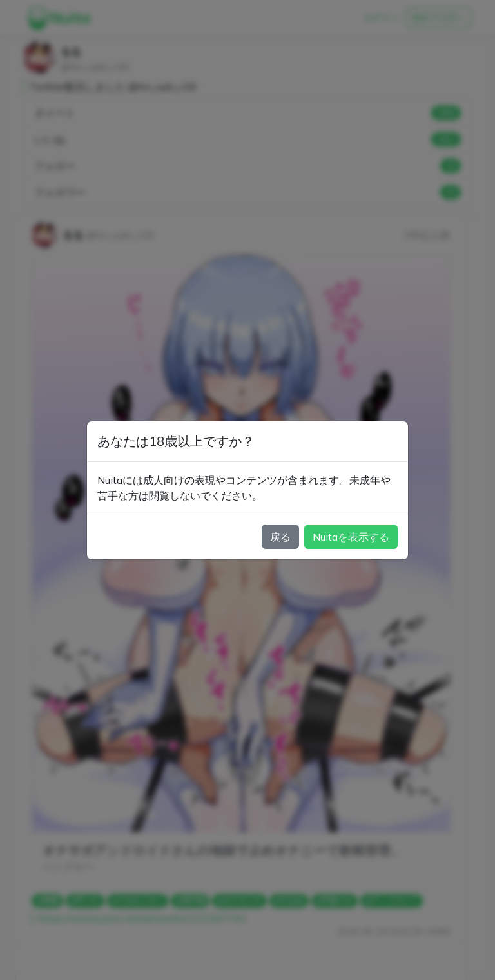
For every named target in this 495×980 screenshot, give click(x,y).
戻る (280, 537)
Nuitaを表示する (351, 537)
